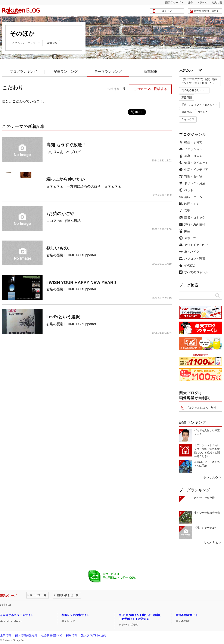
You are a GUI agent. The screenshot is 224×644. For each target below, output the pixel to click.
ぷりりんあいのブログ (63, 152)
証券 (190, 3)
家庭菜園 (187, 97)
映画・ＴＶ (189, 204)
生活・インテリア (194, 170)
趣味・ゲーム (191, 197)
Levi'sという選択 (63, 317)
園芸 (185, 231)
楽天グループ (173, 3)
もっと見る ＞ (212, 477)
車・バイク (189, 252)
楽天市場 (217, 3)
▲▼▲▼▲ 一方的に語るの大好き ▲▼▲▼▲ (84, 186)
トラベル (202, 3)
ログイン (167, 11)
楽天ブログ (21, 11)
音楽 (185, 211)
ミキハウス (188, 119)
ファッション (191, 149)
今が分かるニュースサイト (17, 615)
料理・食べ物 (191, 176)
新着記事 (150, 72)
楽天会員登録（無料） (206, 11)
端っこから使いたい (66, 179)
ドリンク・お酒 (192, 183)
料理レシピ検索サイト (75, 615)
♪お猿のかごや (60, 214)
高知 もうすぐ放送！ (66, 145)
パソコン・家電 (192, 258)
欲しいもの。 (59, 248)
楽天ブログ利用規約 (94, 635)
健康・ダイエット (194, 163)
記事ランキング (66, 72)
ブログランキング (23, 72)
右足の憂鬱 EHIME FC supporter (71, 255)
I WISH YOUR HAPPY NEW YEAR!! (81, 282)
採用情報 (72, 635)
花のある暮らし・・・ (194, 90)
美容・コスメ (191, 156)
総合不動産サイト (187, 615)
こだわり (13, 88)
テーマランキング (108, 72)
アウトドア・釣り (194, 245)
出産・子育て (191, 142)
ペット (186, 190)
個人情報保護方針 (26, 635)
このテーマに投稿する (150, 89)
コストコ (203, 112)
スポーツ (188, 238)
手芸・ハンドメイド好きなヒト (199, 105)
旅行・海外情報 (192, 224)
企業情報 (6, 635)
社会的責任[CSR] (52, 635)
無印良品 (187, 112)
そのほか (188, 265)
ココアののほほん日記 (63, 221)
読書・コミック (192, 217)
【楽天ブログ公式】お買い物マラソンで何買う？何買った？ (199, 81)
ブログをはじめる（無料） (202, 408)
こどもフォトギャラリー (26, 43)
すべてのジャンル (194, 272)
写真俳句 (52, 43)
